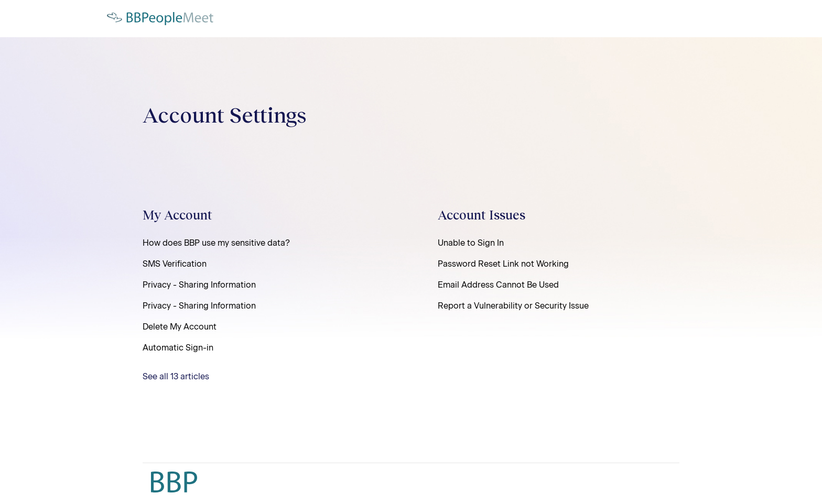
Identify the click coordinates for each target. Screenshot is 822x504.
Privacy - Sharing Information (199, 285)
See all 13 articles (176, 376)
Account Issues (482, 215)
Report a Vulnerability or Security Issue (513, 306)
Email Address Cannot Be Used (498, 285)
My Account (177, 215)
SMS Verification (175, 264)
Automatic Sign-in (178, 348)
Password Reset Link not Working (503, 264)
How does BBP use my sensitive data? (216, 243)
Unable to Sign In (471, 243)
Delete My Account (180, 327)
